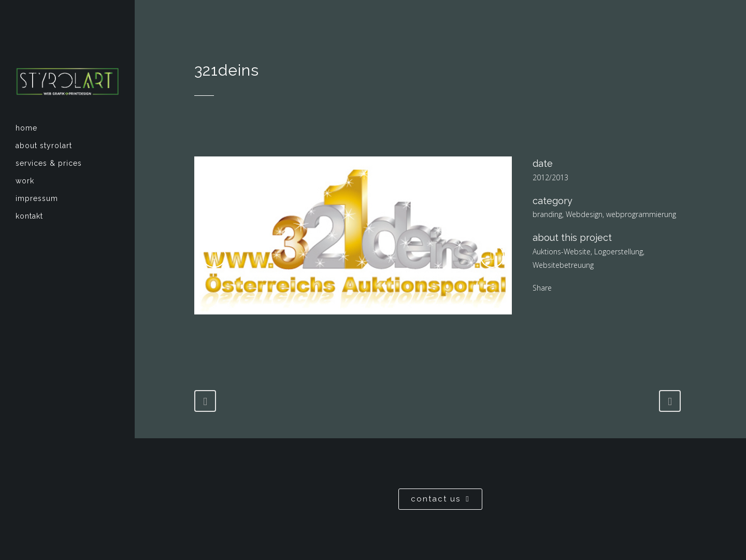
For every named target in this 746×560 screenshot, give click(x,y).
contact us (440, 499)
